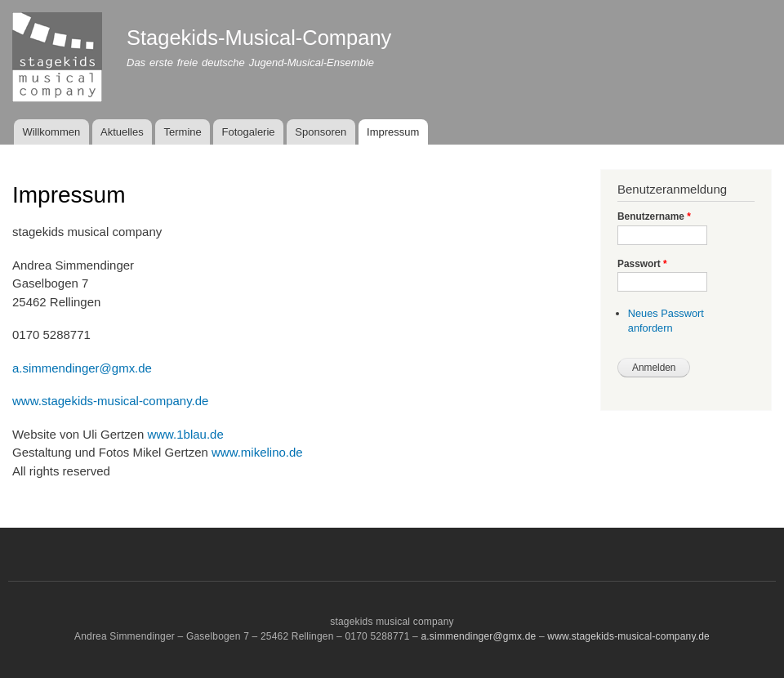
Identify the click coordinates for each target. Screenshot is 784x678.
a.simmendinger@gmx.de (82, 368)
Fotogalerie (249, 132)
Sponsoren (321, 132)
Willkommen (51, 132)
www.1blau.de (185, 434)
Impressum (393, 132)
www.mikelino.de (257, 452)
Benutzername (654, 216)
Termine (183, 132)
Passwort (642, 264)
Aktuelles (122, 132)
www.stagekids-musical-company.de (110, 401)
